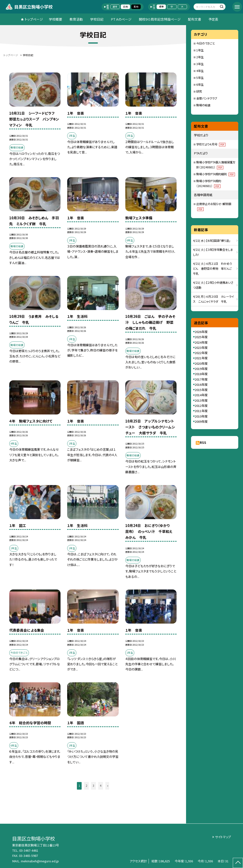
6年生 (200, 85)
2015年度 (201, 390)
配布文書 (195, 19)
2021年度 (201, 358)
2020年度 (201, 363)
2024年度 (201, 342)
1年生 (200, 50)
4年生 (200, 71)
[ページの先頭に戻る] (238, 863)
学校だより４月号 (211, 144)
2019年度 (201, 369)
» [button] (108, 786)
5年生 (200, 78)
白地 (126, 7)
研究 (199, 91)
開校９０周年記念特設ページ (160, 19)
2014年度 (201, 395)
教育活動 (76, 19)
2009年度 (201, 421)
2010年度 (201, 416)
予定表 (213, 19)
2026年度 (201, 332)
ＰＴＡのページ (121, 19)
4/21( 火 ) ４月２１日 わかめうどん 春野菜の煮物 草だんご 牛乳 (214, 269)
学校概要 (56, 19)
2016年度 (201, 385)
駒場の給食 (203, 105)
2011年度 (201, 411)
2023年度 (201, 348)
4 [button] (101, 786)
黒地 (136, 7)
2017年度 (201, 379)
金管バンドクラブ (207, 98)
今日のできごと (206, 43)
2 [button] (86, 786)
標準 (161, 7)
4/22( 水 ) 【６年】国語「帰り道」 (212, 241)
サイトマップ (223, 837)
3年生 (200, 64)
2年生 (200, 57)
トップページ (34, 19)
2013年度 (201, 400)
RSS (203, 443)
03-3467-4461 (29, 850)
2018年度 (201, 374)
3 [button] (93, 786)
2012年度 (201, 406)
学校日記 (97, 19)
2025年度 (201, 337)
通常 (115, 7)
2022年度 (201, 353)
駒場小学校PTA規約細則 (216, 174)
